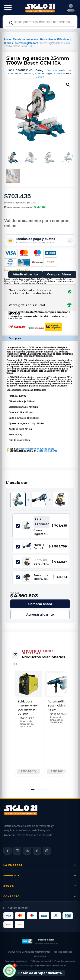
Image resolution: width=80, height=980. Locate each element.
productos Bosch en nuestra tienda (36, 449)
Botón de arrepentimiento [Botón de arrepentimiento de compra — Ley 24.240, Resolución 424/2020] (40, 973)
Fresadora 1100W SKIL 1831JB (42, 577)
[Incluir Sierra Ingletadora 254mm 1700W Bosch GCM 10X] (18, 526)
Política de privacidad (41, 961)
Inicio (7, 39)
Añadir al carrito (25, 274)
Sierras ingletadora (27, 43)
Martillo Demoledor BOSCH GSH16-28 (39, 547)
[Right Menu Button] (71, 8)
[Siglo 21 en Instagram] (17, 851)
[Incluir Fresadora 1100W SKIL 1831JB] (18, 577)
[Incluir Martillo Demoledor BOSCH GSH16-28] (18, 547)
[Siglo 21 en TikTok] (37, 851)
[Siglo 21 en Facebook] (7, 851)
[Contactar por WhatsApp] (47, 851)
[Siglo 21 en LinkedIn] (27, 851)
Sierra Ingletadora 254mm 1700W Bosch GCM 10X (41, 532)
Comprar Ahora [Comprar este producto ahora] (59, 274)
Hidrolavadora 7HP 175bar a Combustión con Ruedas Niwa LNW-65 (41, 562)
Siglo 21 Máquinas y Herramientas (33, 952)
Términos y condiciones (16, 961)
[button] (68, 85)
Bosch (40, 77)
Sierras (8, 43)
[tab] (33, 790)
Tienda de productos (26, 39)
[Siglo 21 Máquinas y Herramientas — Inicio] (20, 810)
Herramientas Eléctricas (55, 39)
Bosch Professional (47, 451)
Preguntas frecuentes (65, 961)
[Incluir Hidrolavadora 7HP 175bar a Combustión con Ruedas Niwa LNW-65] (18, 562)
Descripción (15, 338)
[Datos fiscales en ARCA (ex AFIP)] (40, 941)
